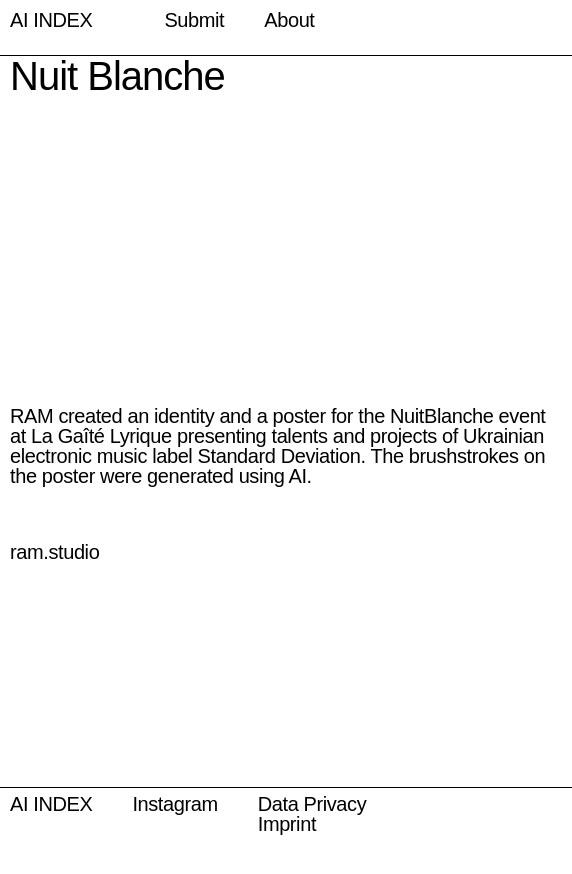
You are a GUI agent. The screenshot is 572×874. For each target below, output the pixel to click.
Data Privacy (312, 804)
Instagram (174, 804)
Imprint (287, 824)
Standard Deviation (279, 456)
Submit (194, 20)
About (289, 20)
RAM (31, 416)
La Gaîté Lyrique (101, 436)
